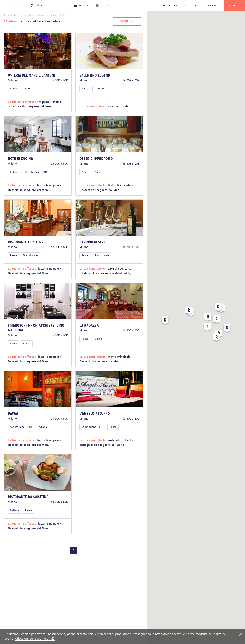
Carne (98, 172)
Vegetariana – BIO (36, 172)
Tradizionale (30, 256)
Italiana (14, 89)
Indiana (42, 427)
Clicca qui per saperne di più (35, 639)
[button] (207, 328)
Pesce (29, 89)
